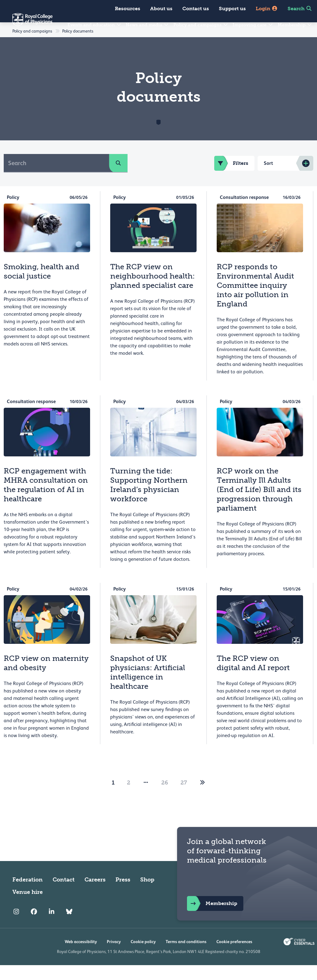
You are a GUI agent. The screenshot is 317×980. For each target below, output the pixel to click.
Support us (232, 9)
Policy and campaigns (201, 25)
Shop (147, 894)
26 (165, 798)
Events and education (95, 25)
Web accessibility (81, 956)
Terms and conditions (186, 956)
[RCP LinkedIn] (52, 927)
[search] (118, 178)
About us (161, 9)
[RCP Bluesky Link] (69, 927)
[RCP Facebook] (34, 927)
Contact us (196, 9)
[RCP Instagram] (16, 927)
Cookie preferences (234, 956)
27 (184, 798)
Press (123, 894)
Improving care (253, 25)
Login (267, 9)
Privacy (114, 956)
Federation (28, 894)
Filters (231, 178)
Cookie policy (143, 956)
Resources (128, 9)
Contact (64, 894)
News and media (147, 25)
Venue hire (28, 907)
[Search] (56, 178)
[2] (202, 798)
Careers (95, 894)
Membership (295, 25)
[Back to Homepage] (26, 24)
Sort (268, 178)
